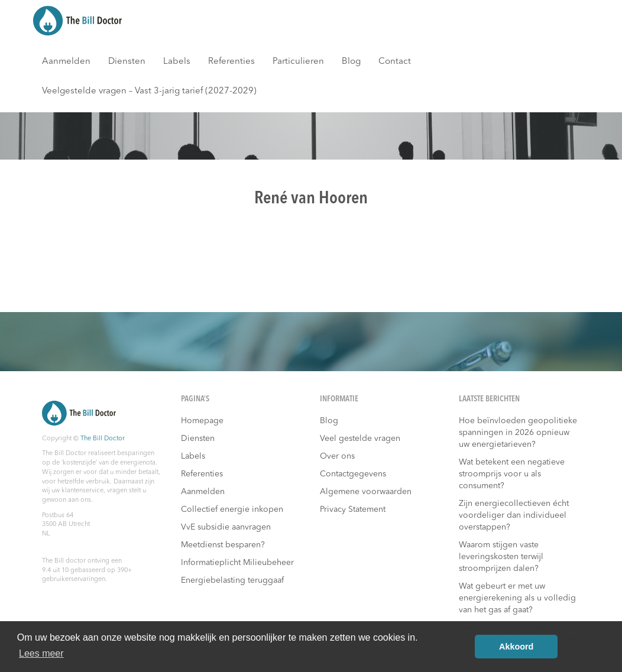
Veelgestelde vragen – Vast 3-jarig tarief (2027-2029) (149, 91)
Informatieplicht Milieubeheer (237, 563)
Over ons (337, 456)
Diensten (127, 62)
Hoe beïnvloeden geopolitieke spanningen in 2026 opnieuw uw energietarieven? (518, 433)
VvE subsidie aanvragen (226, 527)
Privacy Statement (353, 509)
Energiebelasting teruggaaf (232, 580)
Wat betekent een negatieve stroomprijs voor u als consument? (512, 474)
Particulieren (298, 62)
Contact (395, 62)
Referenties (231, 62)
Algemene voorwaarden (366, 492)
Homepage (202, 421)
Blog (351, 62)
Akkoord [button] (516, 647)
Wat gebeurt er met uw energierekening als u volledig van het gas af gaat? (517, 598)
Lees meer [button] (41, 653)
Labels (177, 62)
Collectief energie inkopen (232, 509)
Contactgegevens (353, 474)
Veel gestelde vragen (360, 439)
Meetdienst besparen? (223, 545)
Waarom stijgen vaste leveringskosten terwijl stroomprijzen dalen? (501, 557)
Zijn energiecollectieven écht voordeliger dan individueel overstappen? (514, 515)
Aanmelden (66, 62)
